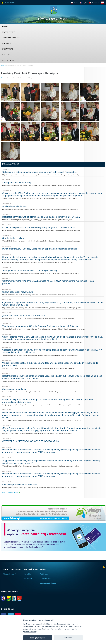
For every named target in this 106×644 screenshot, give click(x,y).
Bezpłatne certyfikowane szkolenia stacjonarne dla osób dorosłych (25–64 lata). (41, 217)
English (85, 3)
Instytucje (8, 49)
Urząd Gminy (9, 32)
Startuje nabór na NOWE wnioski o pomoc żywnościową (30, 270)
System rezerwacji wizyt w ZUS (18, 292)
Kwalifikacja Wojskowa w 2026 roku (20, 485)
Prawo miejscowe (45, 579)
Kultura (6, 55)
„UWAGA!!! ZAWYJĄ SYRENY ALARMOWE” (24, 316)
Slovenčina (96, 3)
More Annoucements (10, 493)
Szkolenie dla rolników (13, 238)
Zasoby (44, 569)
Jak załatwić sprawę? (9, 574)
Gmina (5, 26)
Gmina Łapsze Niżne (53, 19)
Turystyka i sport (11, 38)
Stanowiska (27, 574)
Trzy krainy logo (99, 11)
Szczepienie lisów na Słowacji (17, 183)
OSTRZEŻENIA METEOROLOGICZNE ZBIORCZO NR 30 (31, 441)
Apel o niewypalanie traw (15, 206)
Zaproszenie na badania (14, 389)
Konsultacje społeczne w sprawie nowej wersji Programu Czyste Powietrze (39, 228)
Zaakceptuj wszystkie (38, 638)
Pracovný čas (28, 579)
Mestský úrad (31, 569)
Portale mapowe (45, 574)
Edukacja (7, 43)
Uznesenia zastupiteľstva (48, 583)
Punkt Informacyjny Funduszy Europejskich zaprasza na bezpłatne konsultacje (40, 249)
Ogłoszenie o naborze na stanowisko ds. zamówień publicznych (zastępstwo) (40, 172)
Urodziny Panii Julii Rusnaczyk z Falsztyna (20, 65)
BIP (103, 3)
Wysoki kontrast (10, 3)
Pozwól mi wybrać (30, 632)
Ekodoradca (8, 60)
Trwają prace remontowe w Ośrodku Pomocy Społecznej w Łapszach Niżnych (40, 326)
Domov (3, 65)
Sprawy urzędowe (12, 569)
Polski (76, 3)
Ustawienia (68, 638)
